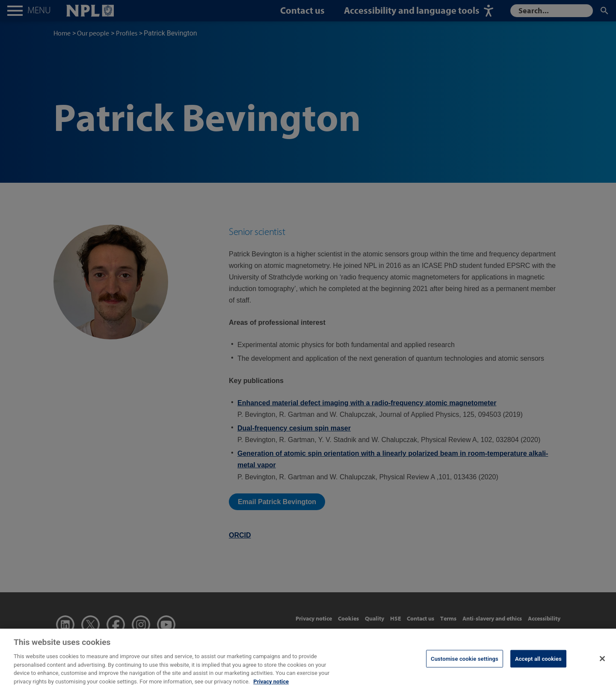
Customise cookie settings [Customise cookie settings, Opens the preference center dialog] (465, 664)
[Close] (602, 664)
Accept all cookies (538, 664)
